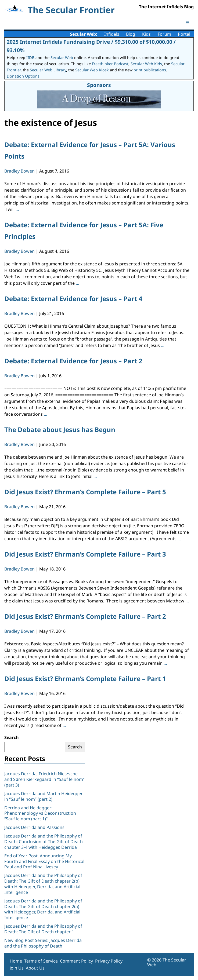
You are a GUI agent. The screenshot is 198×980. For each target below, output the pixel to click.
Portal (184, 34)
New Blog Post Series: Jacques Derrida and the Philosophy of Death (43, 943)
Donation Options (23, 76)
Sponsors (99, 85)
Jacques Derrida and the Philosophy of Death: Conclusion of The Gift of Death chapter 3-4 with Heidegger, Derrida (44, 842)
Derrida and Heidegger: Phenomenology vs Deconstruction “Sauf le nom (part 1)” (40, 813)
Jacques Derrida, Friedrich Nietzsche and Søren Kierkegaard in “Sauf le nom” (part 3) (44, 779)
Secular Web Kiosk (92, 70)
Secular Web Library (48, 70)
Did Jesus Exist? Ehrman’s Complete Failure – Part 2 (85, 616)
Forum (164, 34)
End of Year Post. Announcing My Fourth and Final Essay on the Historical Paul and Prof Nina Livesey (44, 861)
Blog (131, 34)
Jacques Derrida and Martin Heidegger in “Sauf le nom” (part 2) (44, 796)
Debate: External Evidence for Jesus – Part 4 (73, 299)
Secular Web (62, 58)
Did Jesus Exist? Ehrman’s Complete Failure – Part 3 (85, 554)
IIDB (30, 58)
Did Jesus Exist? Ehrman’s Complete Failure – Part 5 (85, 492)
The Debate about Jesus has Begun (60, 429)
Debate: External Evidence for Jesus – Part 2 (73, 361)
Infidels (112, 34)
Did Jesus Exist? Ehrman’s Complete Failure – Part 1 (85, 679)
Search (12, 737)
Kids (146, 34)
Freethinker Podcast (110, 64)
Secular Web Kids (146, 64)
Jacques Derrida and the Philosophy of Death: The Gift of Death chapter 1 (43, 929)
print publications (150, 70)
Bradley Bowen (19, 171)
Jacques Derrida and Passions (34, 827)
